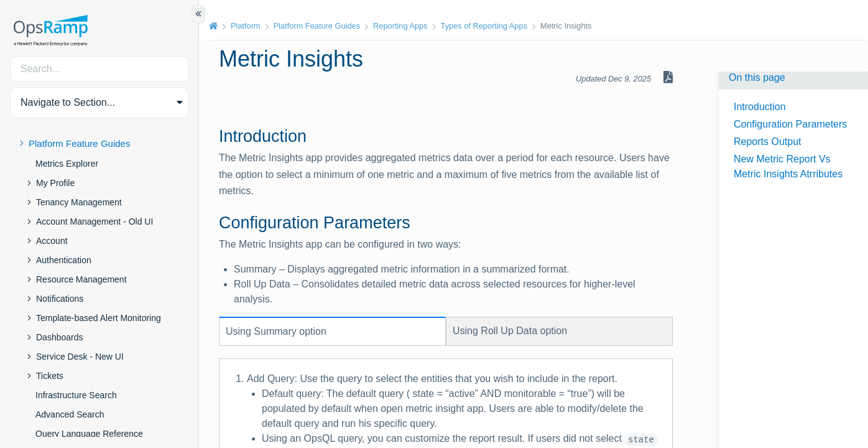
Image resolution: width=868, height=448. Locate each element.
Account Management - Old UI (95, 222)
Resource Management (81, 279)
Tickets (50, 376)
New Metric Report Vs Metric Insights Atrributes (788, 166)
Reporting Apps (400, 26)
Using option (276, 331)
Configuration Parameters (790, 124)
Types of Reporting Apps (484, 26)
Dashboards (60, 337)
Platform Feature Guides (79, 143)
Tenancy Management (79, 202)
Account (52, 241)
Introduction (760, 107)
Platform (246, 26)
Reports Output (768, 142)
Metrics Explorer (67, 164)
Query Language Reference (89, 434)
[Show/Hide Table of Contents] (198, 14)
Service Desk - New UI (80, 357)
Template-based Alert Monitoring (99, 318)
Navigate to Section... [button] (68, 102)
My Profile (55, 183)
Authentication (64, 260)
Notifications (60, 299)
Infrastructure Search (76, 395)
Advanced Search (70, 414)
